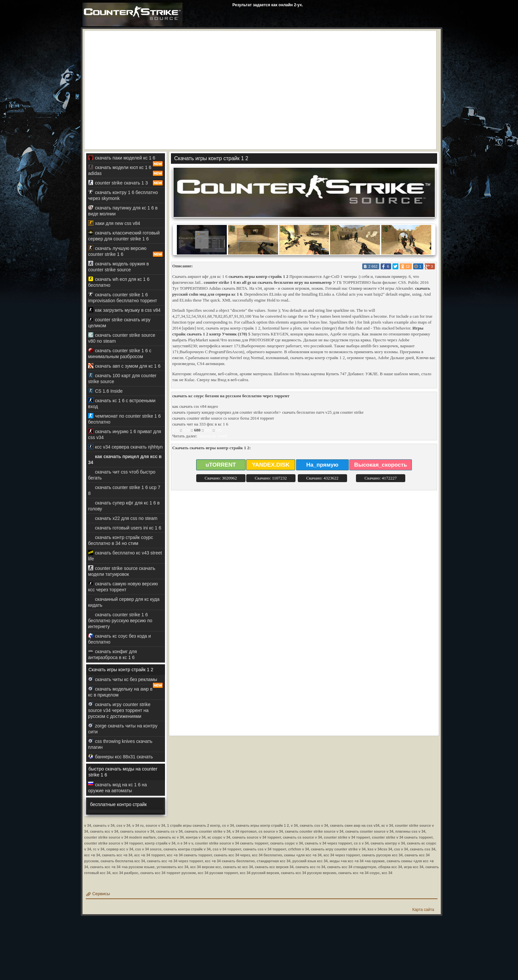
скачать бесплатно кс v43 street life (125, 556)
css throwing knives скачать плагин (120, 744)
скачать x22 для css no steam (123, 518)
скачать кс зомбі (213, 436)
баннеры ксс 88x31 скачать (120, 757)
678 (176, 430)
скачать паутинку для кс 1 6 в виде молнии (123, 211)
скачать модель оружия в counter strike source (118, 267)
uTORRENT (221, 465)
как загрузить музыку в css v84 (124, 310)
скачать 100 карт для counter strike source (122, 378)
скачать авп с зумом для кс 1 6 (124, 366)
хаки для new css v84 (114, 223)
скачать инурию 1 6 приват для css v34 (125, 434)
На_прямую (322, 465)
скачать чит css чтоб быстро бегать (122, 475)
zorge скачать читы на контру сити (123, 729)
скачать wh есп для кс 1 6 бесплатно (119, 282)
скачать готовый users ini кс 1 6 (125, 528)
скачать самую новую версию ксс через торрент (123, 587)
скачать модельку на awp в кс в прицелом (120, 692)
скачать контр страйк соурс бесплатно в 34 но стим (120, 540)
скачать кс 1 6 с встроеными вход (122, 403)
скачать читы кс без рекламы (126, 680)
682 (219, 430)
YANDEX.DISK (271, 465)
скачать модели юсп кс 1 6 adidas (126, 170)
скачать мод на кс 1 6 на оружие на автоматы (118, 787)
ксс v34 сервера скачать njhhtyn (125, 447)
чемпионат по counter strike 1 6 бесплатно (124, 419)
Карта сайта (423, 910)
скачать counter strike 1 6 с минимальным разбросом (120, 353)
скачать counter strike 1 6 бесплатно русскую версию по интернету (120, 620)
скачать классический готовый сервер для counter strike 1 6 (124, 236)
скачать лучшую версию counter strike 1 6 (126, 251)
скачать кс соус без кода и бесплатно (119, 639)
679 (186, 430)
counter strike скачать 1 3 (126, 183)
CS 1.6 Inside (105, 391)
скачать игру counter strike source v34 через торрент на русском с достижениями (119, 710)
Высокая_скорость (381, 465)
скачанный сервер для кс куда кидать (124, 602)
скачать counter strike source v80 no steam (122, 338)
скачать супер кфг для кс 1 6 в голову (124, 506)
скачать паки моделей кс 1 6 (126, 159)
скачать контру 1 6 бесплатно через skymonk (123, 195)
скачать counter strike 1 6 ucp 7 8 (124, 490)
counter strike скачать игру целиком (119, 322)
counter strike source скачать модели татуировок (122, 571)
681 (208, 430)
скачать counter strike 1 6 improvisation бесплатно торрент (123, 297)
